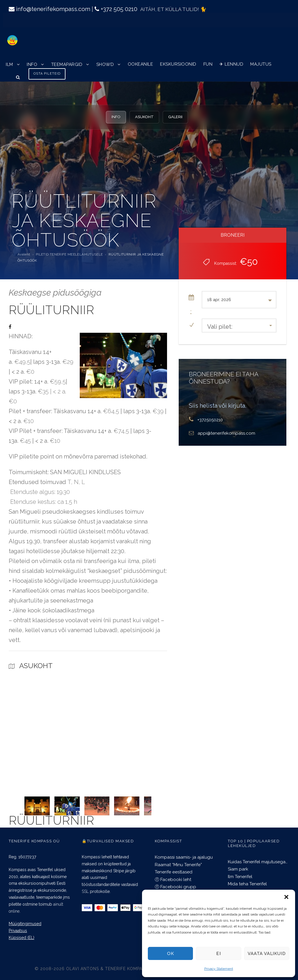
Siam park (238, 869)
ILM (9, 64)
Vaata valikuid (267, 954)
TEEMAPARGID (67, 64)
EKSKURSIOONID (178, 64)
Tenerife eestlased (174, 872)
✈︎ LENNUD (231, 64)
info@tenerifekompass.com (53, 9)
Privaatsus (18, 931)
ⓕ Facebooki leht (173, 880)
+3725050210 (210, 420)
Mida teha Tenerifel (247, 884)
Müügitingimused (25, 924)
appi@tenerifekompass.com (226, 433)
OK (171, 954)
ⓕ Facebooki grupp (175, 887)
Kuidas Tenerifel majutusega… (258, 862)
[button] (286, 897)
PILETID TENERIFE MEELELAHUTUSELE (69, 254)
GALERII (175, 117)
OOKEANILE (141, 64)
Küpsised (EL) (22, 938)
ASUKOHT (144, 117)
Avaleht (24, 254)
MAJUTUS (261, 64)
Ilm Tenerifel (240, 877)
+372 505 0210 (119, 9)
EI (219, 954)
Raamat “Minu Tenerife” (178, 865)
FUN (208, 64)
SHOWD (105, 64)
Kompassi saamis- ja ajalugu (184, 857)
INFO (32, 64)
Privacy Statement (219, 969)
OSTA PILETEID (47, 74)
